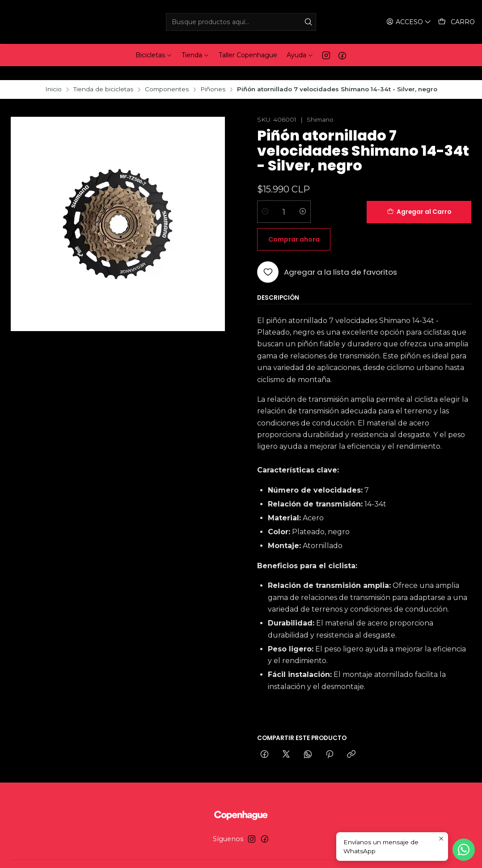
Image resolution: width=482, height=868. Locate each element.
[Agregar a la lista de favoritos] (327, 231)
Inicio (53, 76)
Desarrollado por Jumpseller (287, 853)
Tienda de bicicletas (103, 76)
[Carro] (457, 22)
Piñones (213, 76)
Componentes (167, 76)
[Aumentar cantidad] (303, 198)
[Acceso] (410, 22)
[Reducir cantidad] (265, 198)
